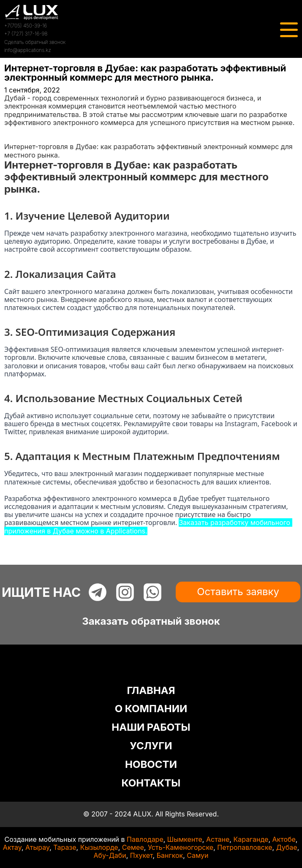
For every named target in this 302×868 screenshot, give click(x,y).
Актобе (284, 839)
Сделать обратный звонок (35, 42)
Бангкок (170, 855)
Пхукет (141, 855)
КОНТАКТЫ (151, 783)
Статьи (16, 139)
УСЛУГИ (151, 746)
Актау (12, 847)
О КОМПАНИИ (151, 709)
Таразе (65, 847)
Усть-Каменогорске (181, 847)
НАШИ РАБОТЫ (151, 727)
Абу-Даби (110, 855)
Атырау (37, 847)
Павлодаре (145, 839)
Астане (218, 839)
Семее (133, 847)
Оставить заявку (238, 592)
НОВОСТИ (151, 764)
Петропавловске (245, 847)
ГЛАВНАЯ (151, 690)
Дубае (287, 847)
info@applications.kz (28, 50)
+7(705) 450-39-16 (26, 26)
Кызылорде (99, 847)
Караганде (251, 839)
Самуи (197, 855)
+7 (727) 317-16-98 (26, 34)
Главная (18, 131)
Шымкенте (185, 839)
